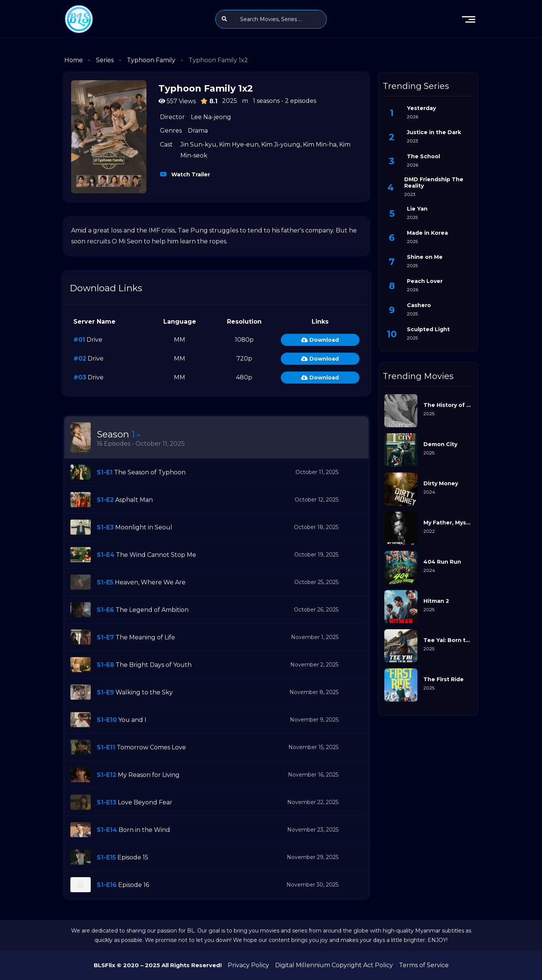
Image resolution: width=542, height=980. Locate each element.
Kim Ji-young (281, 144)
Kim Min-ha (320, 144)
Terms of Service (424, 965)
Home (74, 60)
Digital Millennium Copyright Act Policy (334, 965)
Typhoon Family (151, 60)
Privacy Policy (248, 965)
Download (320, 340)
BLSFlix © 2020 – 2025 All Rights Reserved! (158, 965)
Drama (198, 131)
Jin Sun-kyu (198, 144)
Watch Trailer (190, 174)
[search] (224, 19)
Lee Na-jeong (211, 117)
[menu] (469, 19)
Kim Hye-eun (239, 144)
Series (105, 60)
